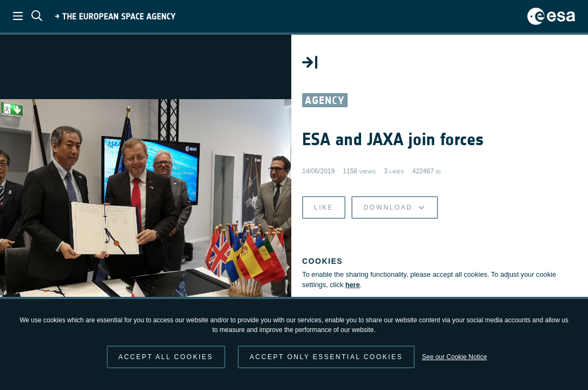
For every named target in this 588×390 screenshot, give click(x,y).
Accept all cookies (166, 357)
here (355, 285)
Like (326, 208)
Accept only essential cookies (326, 357)
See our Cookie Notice (454, 357)
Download (397, 208)
